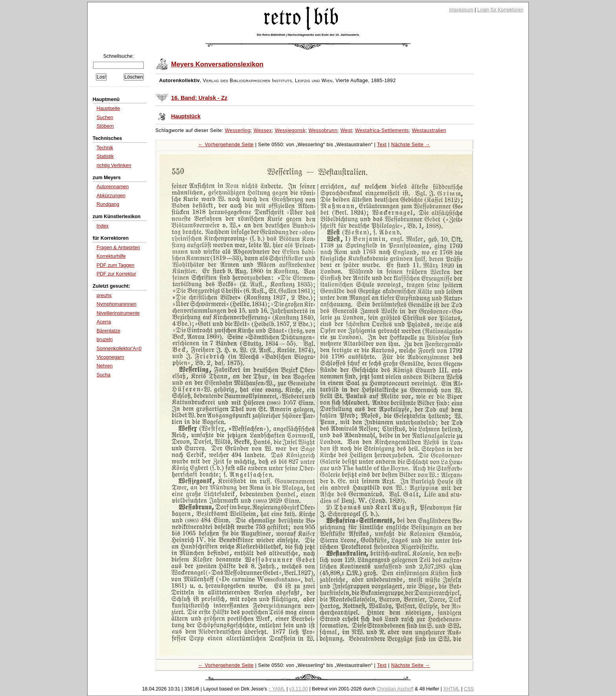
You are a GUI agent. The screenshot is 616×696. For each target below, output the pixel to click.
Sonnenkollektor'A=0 (119, 349)
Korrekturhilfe (111, 256)
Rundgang (108, 204)
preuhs (104, 296)
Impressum (461, 10)
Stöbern (105, 126)
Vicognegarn (110, 357)
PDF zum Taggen (115, 265)
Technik (105, 148)
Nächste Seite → (411, 145)
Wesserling (238, 130)
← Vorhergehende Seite (226, 145)
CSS (469, 689)
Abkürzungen (111, 196)
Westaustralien (429, 130)
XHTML (451, 689)
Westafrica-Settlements (382, 130)
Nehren (105, 366)
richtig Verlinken (114, 165)
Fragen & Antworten (118, 248)
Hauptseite (108, 108)
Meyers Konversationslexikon (217, 64)
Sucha (104, 375)
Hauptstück (186, 117)
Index (103, 226)
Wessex (262, 130)
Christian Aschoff (395, 689)
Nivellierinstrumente (118, 313)
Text (382, 145)
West (346, 130)
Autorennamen (113, 187)
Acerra (104, 322)
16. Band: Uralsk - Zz (199, 98)
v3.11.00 (299, 689)
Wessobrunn (323, 130)
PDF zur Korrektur (116, 274)
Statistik (105, 156)
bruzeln (105, 340)
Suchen (105, 118)
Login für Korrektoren (500, 10)
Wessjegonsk (290, 130)
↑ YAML (277, 689)
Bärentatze (108, 331)
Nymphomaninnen (116, 304)
